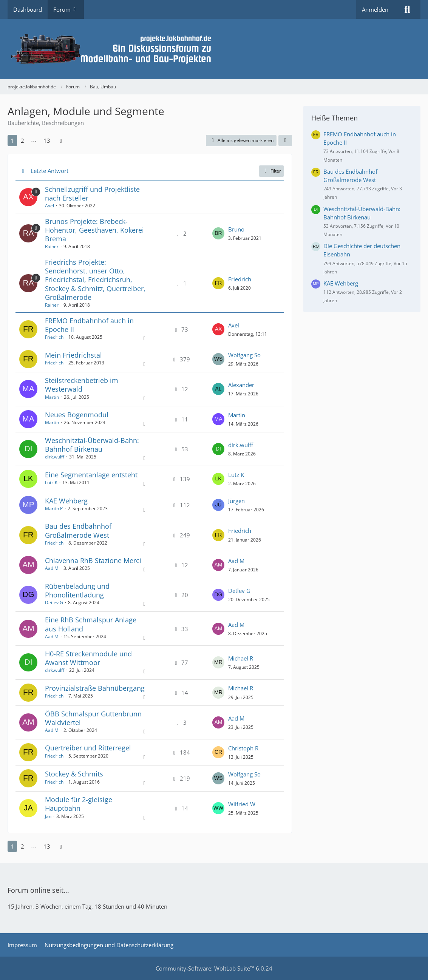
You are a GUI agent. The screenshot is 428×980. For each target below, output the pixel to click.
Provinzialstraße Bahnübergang (95, 688)
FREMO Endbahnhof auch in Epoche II (89, 325)
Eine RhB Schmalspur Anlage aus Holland (91, 624)
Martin (52, 397)
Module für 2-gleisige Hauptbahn (79, 804)
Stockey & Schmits (74, 774)
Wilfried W (242, 804)
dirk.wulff (55, 457)
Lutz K (51, 482)
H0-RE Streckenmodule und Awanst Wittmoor (88, 658)
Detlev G (54, 603)
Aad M (52, 568)
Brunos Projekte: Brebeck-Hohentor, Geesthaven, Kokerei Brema (94, 230)
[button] (285, 140)
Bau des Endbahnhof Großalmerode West (78, 530)
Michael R (241, 658)
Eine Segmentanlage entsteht (91, 475)
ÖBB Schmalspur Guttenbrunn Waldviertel (93, 718)
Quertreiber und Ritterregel (88, 748)
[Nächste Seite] (61, 140)
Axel (49, 206)
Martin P (54, 509)
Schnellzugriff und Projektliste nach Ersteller (92, 194)
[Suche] (407, 9)
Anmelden (375, 9)
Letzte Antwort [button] (49, 171)
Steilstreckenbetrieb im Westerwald (82, 385)
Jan (48, 816)
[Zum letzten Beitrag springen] (218, 233)
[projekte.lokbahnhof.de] (214, 49)
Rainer (52, 246)
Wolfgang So (244, 355)
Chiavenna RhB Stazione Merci (93, 560)
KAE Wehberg (66, 501)
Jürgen (236, 501)
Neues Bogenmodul (77, 415)
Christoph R (243, 748)
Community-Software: (214, 968)
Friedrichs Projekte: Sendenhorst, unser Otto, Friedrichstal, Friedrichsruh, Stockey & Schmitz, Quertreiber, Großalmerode (95, 280)
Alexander (241, 385)
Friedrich (240, 279)
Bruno (236, 229)
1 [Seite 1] (12, 140)
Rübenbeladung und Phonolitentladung (77, 590)
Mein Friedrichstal (73, 355)
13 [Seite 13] (47, 140)
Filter (271, 171)
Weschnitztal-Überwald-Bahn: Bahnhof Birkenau (92, 445)
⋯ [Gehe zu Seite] (34, 140)
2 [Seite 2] (22, 140)
